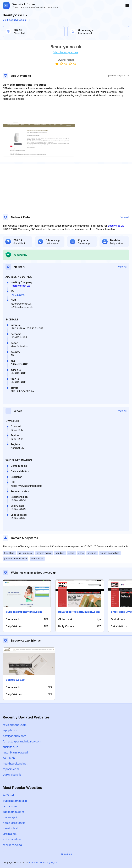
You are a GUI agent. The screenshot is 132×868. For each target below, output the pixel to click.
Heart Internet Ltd (20, 286)
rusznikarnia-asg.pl (15, 752)
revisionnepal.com (15, 725)
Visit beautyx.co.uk (16, 20)
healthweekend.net (15, 763)
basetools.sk (11, 828)
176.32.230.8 (18, 295)
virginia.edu (10, 834)
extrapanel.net (12, 839)
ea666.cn (9, 758)
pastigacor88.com (14, 736)
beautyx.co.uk (116, 226)
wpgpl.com (10, 730)
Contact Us (66, 854)
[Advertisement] (66, 111)
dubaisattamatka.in (15, 801)
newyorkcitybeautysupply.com (79, 612)
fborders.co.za (12, 845)
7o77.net (8, 795)
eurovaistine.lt (12, 775)
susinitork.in (10, 747)
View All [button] (125, 217)
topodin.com (11, 769)
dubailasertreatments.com (24, 612)
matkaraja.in (11, 817)
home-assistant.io (14, 823)
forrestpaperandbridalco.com (22, 741)
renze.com (10, 806)
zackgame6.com (13, 812)
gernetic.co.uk (15, 680)
